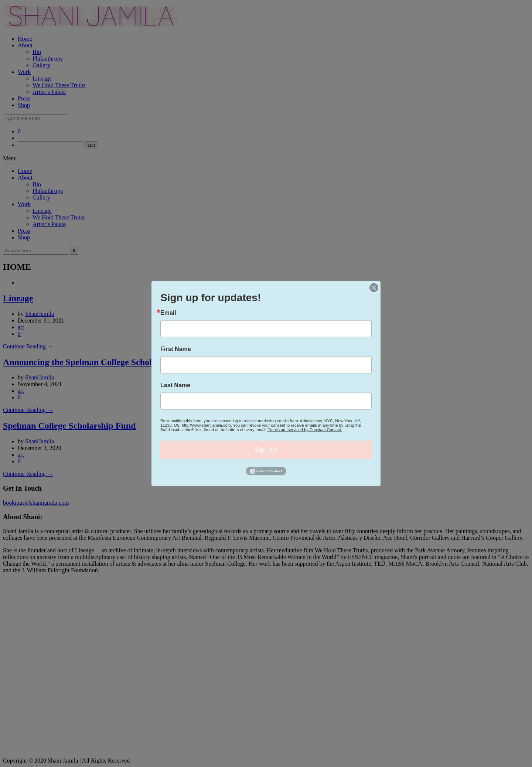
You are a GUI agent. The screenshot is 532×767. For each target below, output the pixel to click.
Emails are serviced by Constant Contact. (305, 430)
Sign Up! (266, 450)
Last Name (175, 385)
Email (168, 313)
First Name (176, 349)
